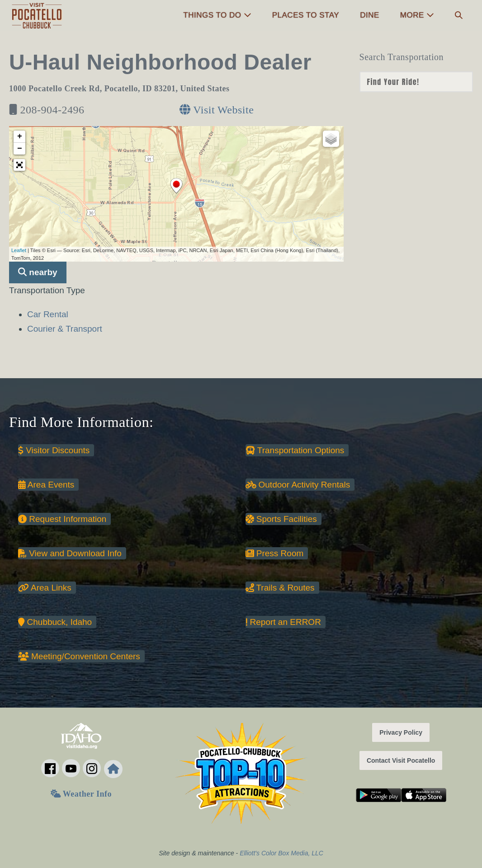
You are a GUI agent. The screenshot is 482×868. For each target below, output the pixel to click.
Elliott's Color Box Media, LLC (281, 853)
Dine (370, 15)
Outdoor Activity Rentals (298, 485)
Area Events (46, 485)
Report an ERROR (283, 622)
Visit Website (217, 110)
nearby (38, 272)
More (417, 15)
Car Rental (48, 314)
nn (416, 82)
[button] (459, 16)
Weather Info (81, 794)
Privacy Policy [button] (401, 732)
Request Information (62, 519)
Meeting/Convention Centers (79, 656)
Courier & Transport (65, 329)
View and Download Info (70, 553)
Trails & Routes (280, 588)
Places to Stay (306, 15)
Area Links (45, 588)
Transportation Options (295, 450)
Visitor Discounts (54, 450)
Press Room (275, 553)
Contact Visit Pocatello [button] (401, 760)
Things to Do (217, 15)
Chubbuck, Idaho (55, 622)
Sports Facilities (281, 519)
